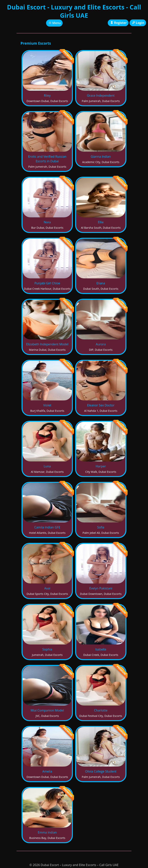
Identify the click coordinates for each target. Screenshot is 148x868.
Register (118, 23)
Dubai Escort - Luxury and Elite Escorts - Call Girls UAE (74, 11)
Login (138, 23)
